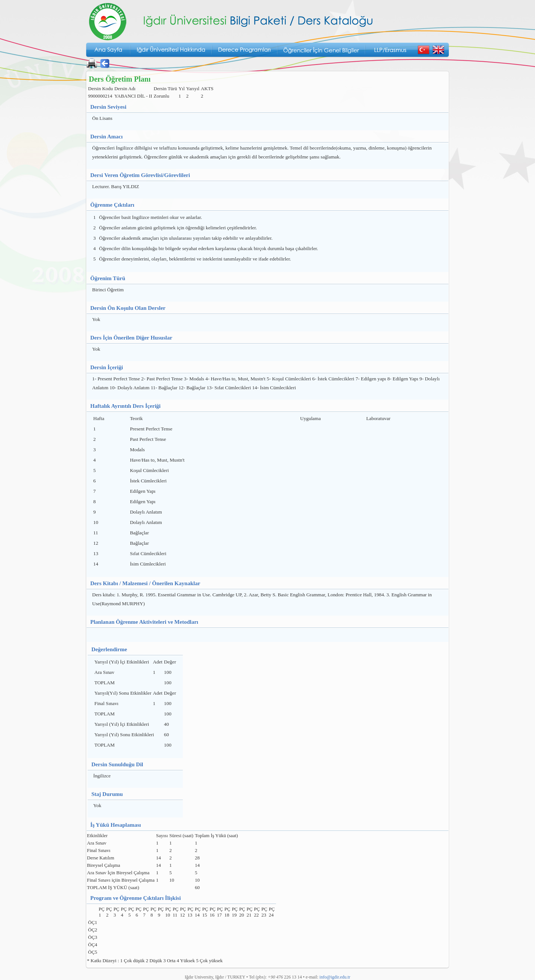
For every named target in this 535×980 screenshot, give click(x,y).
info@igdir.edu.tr (335, 977)
